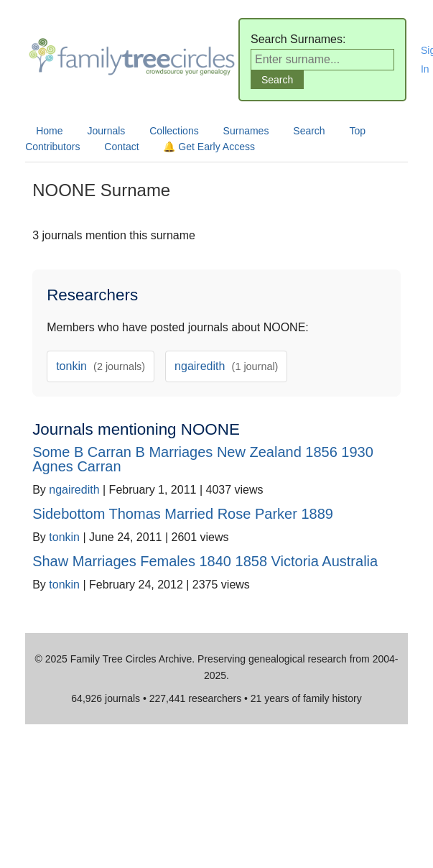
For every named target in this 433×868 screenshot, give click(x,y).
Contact (121, 147)
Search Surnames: (298, 39)
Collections (174, 131)
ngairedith (226, 366)
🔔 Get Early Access (209, 147)
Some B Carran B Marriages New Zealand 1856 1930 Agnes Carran (203, 459)
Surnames (246, 131)
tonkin (101, 366)
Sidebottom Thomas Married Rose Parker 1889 (183, 514)
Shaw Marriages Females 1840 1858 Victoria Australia (205, 561)
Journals (106, 131)
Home (49, 131)
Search (309, 131)
